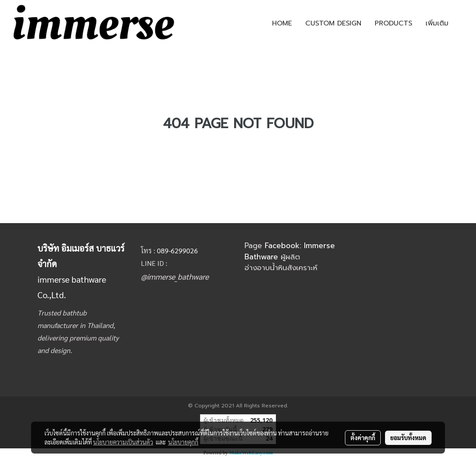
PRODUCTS (393, 23)
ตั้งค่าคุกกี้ (363, 438)
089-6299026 (177, 251)
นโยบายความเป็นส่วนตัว (123, 442)
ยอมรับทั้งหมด (408, 438)
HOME (282, 23)
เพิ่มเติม (437, 23)
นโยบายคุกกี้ (183, 442)
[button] (463, 23)
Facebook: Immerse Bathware (290, 251)
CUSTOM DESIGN (333, 23)
